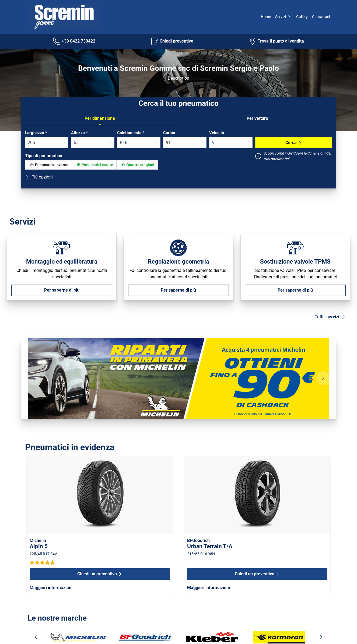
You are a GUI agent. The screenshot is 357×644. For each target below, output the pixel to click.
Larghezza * (36, 133)
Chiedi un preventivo (100, 574)
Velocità (217, 133)
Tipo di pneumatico (44, 156)
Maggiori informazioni (51, 588)
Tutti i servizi (330, 317)
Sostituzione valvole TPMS (295, 261)
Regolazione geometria (178, 261)
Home (265, 17)
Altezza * (79, 133)
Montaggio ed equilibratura (62, 261)
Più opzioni (39, 177)
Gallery (302, 17)
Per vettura (257, 118)
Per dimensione (100, 118)
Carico (169, 133)
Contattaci (321, 17)
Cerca (294, 143)
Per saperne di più (62, 290)
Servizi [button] (281, 17)
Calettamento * (131, 133)
